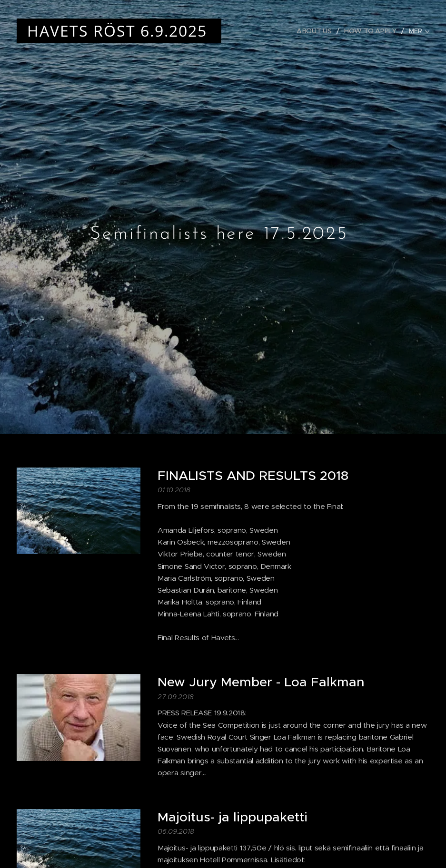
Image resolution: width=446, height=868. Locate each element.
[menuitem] (316, 31)
